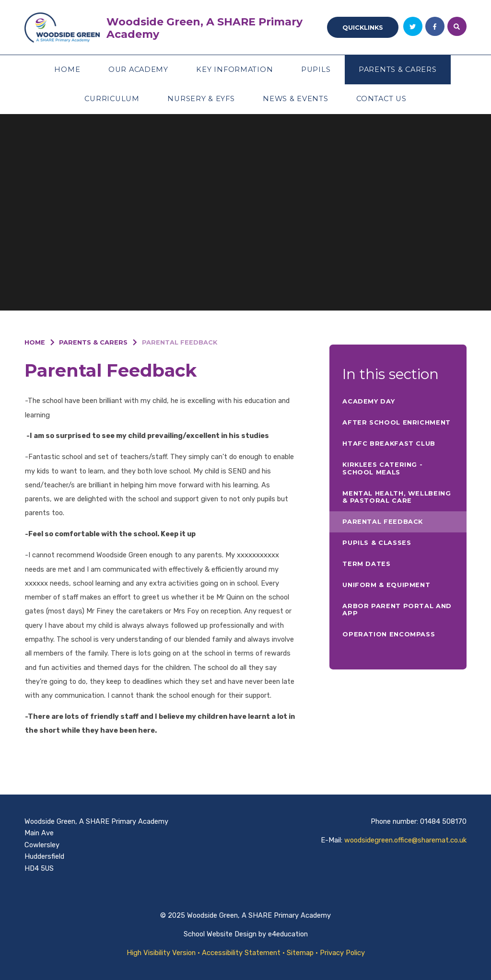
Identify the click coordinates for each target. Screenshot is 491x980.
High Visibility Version (161, 953)
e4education (288, 934)
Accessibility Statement (241, 953)
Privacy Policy (342, 953)
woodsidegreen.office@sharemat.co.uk (405, 840)
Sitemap (300, 953)
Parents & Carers (93, 342)
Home (35, 342)
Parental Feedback (180, 342)
